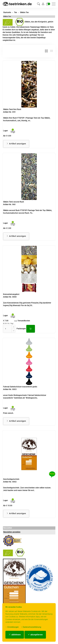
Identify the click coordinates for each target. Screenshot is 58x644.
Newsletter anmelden (12, 532)
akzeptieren (35, 635)
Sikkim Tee (7, 16)
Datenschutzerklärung (31, 627)
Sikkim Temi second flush (14, 202)
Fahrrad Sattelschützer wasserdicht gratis (20, 387)
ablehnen (15, 635)
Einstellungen (12, 627)
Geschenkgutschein (11, 479)
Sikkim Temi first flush (12, 109)
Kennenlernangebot (11, 294)
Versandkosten (24, 321)
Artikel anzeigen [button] (16, 144)
